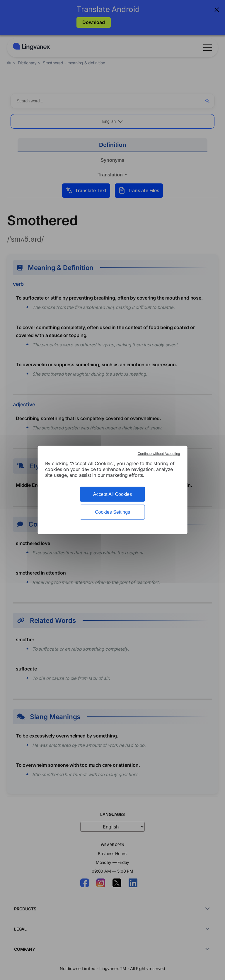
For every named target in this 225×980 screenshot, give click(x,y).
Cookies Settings (112, 512)
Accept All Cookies (113, 494)
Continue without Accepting (159, 454)
